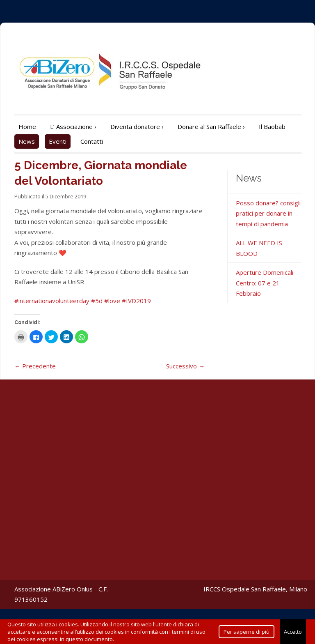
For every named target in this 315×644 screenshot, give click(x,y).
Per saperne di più (247, 632)
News (27, 141)
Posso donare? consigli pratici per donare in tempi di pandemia (268, 213)
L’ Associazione (73, 126)
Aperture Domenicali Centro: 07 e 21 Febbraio (265, 283)
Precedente (35, 366)
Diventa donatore (137, 126)
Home (27, 126)
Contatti (92, 141)
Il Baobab (272, 126)
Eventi (58, 141)
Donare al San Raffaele (211, 126)
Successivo (185, 366)
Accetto (293, 632)
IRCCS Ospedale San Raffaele (245, 589)
